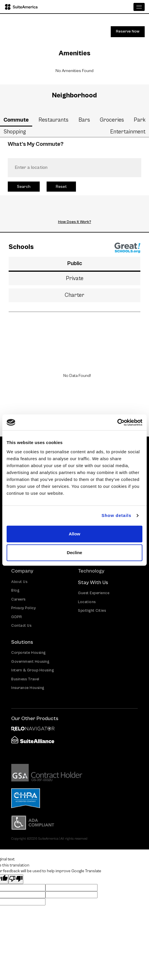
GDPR (17, 617)
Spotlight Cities (92, 611)
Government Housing (30, 662)
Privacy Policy (23, 608)
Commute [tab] (16, 120)
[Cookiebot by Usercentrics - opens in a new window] (117, 422)
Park (140, 120)
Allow (74, 534)
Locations (87, 602)
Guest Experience (94, 593)
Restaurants (54, 120)
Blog (15, 591)
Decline (74, 553)
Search (24, 187)
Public (75, 263)
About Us (19, 582)
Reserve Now (128, 32)
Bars (84, 120)
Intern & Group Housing (33, 670)
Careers (18, 599)
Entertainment (128, 132)
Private (75, 278)
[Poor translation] (16, 879)
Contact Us (21, 626)
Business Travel (25, 679)
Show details (116, 515)
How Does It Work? (75, 222)
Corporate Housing (28, 653)
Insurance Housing (28, 688)
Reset (61, 187)
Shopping (15, 132)
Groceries (112, 120)
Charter (74, 295)
